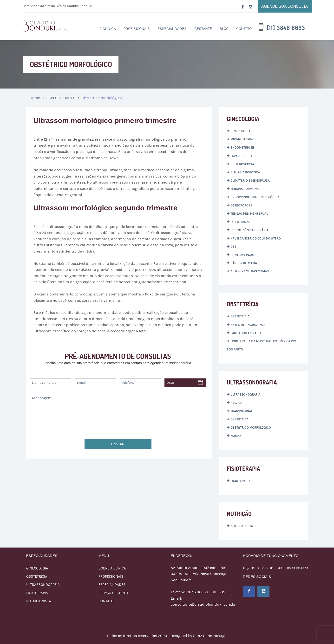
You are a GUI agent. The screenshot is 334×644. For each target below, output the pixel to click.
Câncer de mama (244, 263)
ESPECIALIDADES (172, 29)
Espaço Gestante (114, 593)
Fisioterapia (240, 481)
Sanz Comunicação (210, 636)
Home (35, 98)
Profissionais (111, 577)
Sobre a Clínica (112, 568)
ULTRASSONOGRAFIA (43, 585)
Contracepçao (242, 255)
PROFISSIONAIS (137, 29)
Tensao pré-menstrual (249, 214)
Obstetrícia (240, 316)
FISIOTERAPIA (37, 593)
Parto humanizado (246, 333)
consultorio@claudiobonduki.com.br (203, 604)
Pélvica (236, 403)
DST (233, 247)
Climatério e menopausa (250, 181)
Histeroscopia (242, 164)
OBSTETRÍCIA (37, 577)
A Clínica (108, 29)
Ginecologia (240, 131)
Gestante (203, 29)
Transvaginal (241, 411)
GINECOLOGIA (37, 568)
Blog (224, 29)
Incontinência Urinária (249, 230)
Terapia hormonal (245, 189)
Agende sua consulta (285, 6)
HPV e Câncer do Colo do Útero (256, 239)
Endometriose (242, 148)
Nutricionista (242, 526)
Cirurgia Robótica (245, 172)
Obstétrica (239, 419)
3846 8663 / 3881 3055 (207, 592)
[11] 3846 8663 (286, 28)
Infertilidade (241, 222)
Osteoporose (241, 206)
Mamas (236, 436)
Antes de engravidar (248, 325)
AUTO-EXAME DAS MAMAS (250, 271)
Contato (244, 29)
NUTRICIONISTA (39, 601)
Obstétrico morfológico (251, 428)
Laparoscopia (241, 156)
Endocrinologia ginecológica (255, 197)
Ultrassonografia (245, 395)
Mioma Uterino (242, 139)
